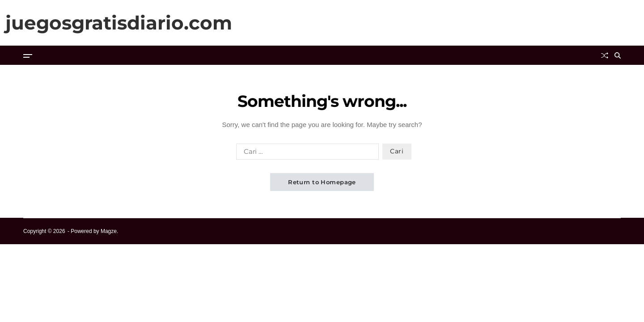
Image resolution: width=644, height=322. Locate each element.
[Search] (618, 55)
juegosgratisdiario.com (119, 23)
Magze (109, 231)
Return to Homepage (322, 182)
